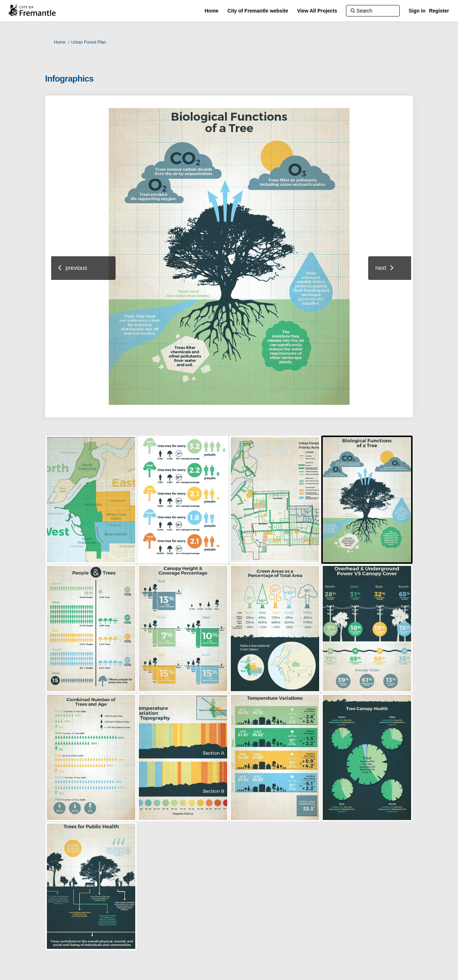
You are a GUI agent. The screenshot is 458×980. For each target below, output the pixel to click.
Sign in (417, 11)
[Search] (373, 11)
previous (76, 268)
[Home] (212, 11)
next (381, 268)
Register (439, 11)
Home (60, 42)
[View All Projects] (317, 11)
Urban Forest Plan (89, 42)
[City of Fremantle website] (258, 11)
